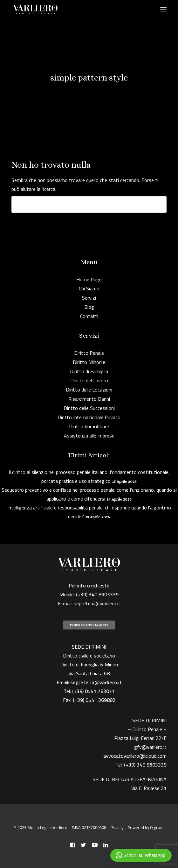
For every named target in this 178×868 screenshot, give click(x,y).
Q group (157, 827)
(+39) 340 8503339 (145, 765)
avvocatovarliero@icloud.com (135, 756)
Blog (89, 307)
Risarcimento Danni (89, 399)
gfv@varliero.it (150, 747)
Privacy (117, 827)
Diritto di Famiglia (89, 371)
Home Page (89, 279)
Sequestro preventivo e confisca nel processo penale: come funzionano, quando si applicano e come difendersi (89, 494)
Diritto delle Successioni (89, 408)
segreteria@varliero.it (97, 603)
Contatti (89, 316)
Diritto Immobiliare (89, 426)
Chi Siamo (89, 288)
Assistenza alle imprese (89, 436)
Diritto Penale (89, 353)
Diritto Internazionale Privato (89, 417)
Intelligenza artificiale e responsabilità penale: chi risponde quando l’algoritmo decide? (89, 512)
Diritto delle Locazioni (89, 390)
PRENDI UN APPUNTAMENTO (89, 625)
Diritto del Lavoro (89, 380)
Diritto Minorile (89, 362)
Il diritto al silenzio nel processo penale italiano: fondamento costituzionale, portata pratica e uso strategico (89, 476)
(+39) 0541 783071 (93, 691)
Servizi (89, 298)
